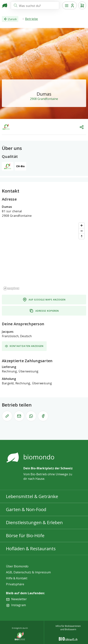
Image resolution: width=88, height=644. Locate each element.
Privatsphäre (15, 584)
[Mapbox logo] (11, 288)
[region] (44, 256)
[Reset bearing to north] (82, 236)
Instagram (19, 605)
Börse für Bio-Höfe (25, 535)
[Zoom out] (82, 231)
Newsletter (19, 599)
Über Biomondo (17, 566)
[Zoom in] (82, 225)
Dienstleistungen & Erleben (34, 522)
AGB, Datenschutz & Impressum (28, 572)
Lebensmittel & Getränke (32, 496)
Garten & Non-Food (26, 509)
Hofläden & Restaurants (31, 548)
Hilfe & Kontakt (17, 578)
